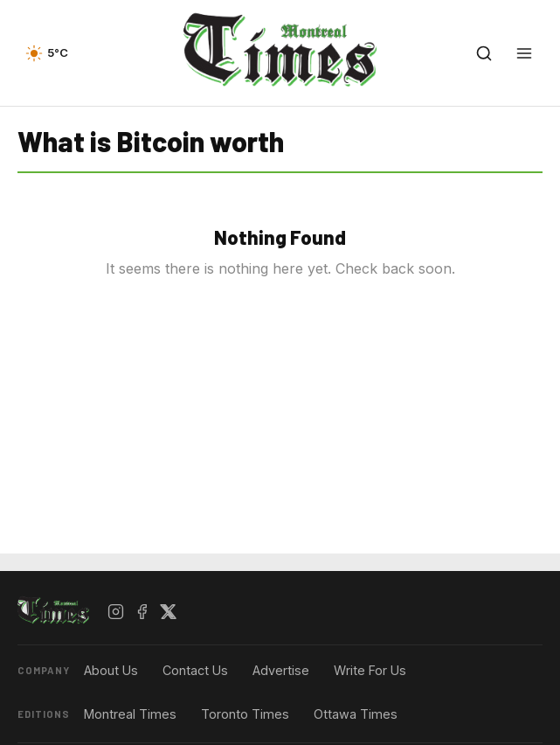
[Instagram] (116, 611)
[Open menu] (524, 53)
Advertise (281, 670)
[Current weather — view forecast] (46, 53)
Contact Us (195, 670)
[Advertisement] (280, 723)
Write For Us (370, 670)
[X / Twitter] (169, 611)
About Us (111, 670)
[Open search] (484, 53)
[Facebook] (142, 611)
